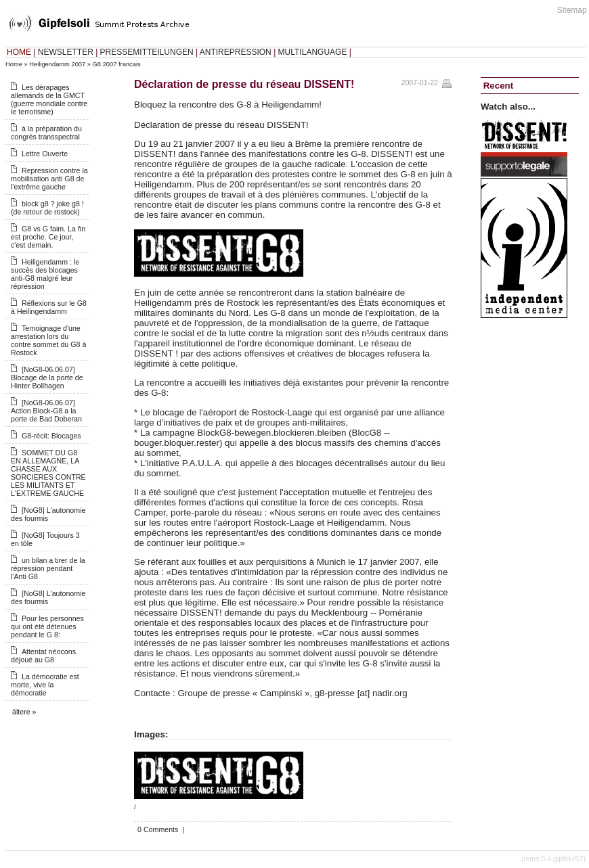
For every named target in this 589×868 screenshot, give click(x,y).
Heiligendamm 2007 (57, 64)
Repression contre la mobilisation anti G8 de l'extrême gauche (49, 179)
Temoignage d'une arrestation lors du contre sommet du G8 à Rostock (48, 340)
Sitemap (572, 10)
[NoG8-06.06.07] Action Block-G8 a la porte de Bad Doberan (46, 411)
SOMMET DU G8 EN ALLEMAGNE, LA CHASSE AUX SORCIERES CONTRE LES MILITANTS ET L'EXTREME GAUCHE (48, 473)
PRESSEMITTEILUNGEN (147, 52)
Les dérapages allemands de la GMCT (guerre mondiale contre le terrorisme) (49, 99)
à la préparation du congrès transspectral (46, 133)
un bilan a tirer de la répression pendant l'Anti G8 (48, 568)
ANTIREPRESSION (236, 52)
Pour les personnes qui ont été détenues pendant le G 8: (47, 626)
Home (14, 64)
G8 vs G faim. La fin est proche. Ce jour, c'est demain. (48, 237)
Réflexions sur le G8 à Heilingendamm (49, 307)
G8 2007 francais (117, 64)
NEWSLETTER (66, 52)
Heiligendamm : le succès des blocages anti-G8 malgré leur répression (45, 274)
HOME (19, 52)
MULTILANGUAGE (313, 52)
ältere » (24, 712)
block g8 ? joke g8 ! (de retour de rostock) (47, 208)
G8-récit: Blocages (51, 436)
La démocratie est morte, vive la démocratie (45, 685)
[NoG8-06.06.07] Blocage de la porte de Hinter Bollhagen (47, 378)
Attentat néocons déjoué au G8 (43, 656)
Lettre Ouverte (45, 154)
